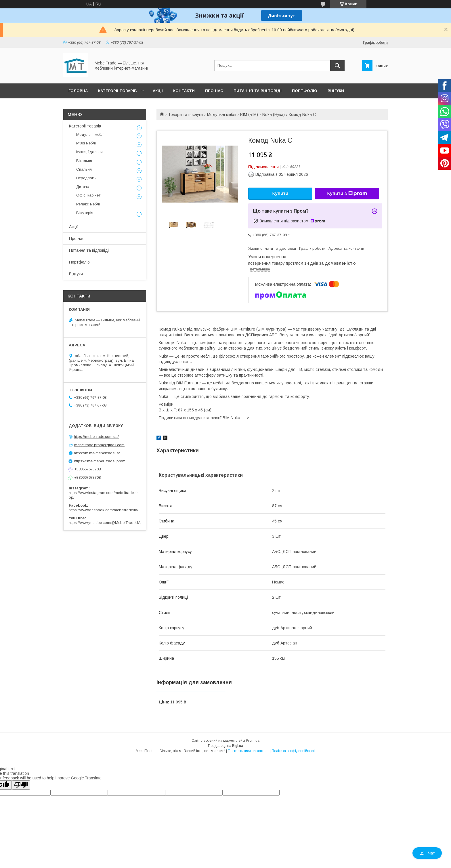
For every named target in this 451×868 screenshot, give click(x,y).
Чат (427, 853)
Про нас (214, 91)
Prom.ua (253, 741)
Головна (78, 91)
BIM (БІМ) (249, 115)
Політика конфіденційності (293, 751)
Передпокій (86, 178)
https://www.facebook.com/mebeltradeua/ (104, 510)
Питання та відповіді (258, 91)
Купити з (347, 194)
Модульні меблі (222, 115)
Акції (158, 91)
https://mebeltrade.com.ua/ (96, 437)
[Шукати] (337, 66)
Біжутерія (85, 213)
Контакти (184, 91)
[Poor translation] (21, 785)
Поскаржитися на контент (248, 751)
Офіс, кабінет (88, 195)
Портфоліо (305, 91)
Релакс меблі (88, 204)
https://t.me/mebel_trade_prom (100, 461)
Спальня (84, 169)
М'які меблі (86, 143)
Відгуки (336, 91)
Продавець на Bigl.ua (225, 746)
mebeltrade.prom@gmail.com (99, 445)
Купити (280, 193)
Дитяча (83, 187)
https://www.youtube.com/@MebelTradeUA (105, 523)
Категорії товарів (117, 91)
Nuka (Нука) (274, 115)
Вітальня (84, 161)
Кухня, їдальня (89, 152)
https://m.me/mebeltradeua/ (97, 453)
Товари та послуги (185, 115)
